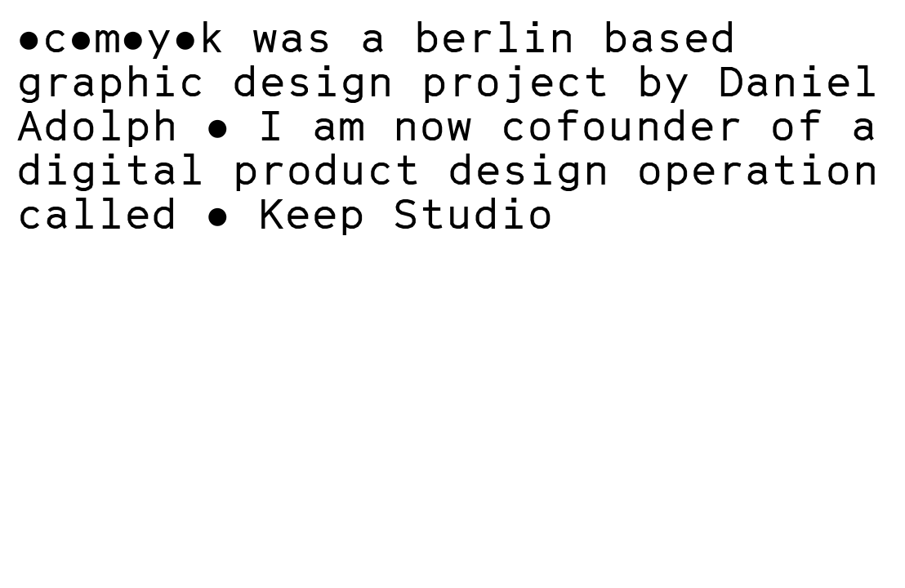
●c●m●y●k (120, 36)
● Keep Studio (379, 213)
